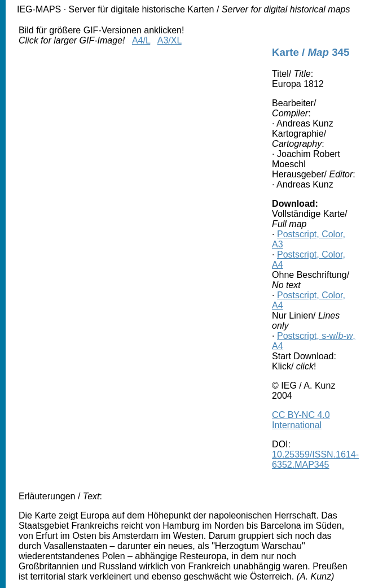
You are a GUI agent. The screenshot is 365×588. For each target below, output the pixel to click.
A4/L (141, 40)
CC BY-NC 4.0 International (301, 420)
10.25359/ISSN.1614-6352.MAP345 (315, 459)
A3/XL (170, 40)
